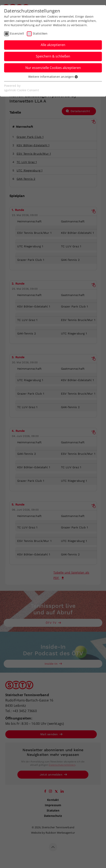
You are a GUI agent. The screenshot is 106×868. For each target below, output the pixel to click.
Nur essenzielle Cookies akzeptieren (53, 68)
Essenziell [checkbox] (17, 33)
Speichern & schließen (53, 56)
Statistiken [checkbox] (40, 33)
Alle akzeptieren (53, 45)
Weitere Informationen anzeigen (53, 77)
